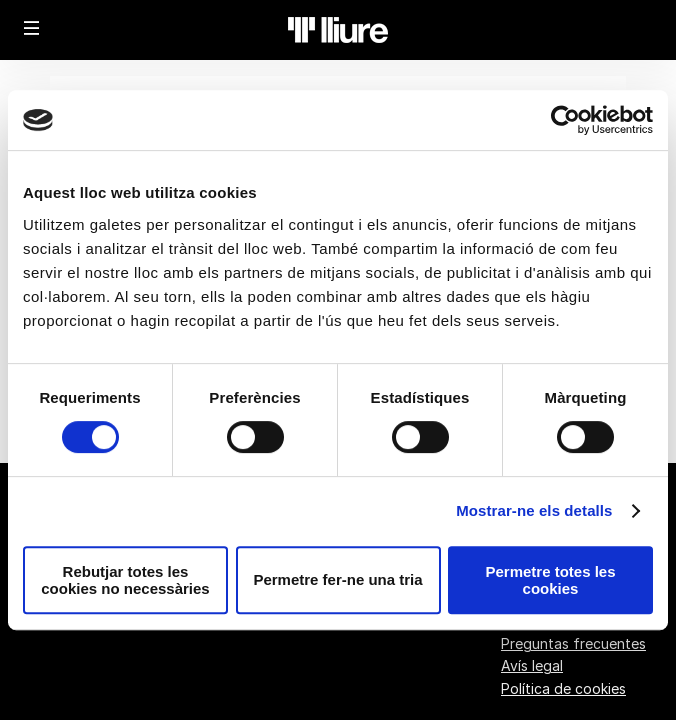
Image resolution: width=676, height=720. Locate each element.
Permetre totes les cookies (550, 580)
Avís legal (532, 665)
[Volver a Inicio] (338, 30)
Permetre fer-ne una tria (337, 579)
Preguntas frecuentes (573, 643)
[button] (32, 28)
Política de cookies (563, 688)
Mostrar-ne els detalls (534, 510)
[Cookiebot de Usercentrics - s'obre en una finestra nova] (565, 120)
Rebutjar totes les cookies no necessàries (125, 580)
